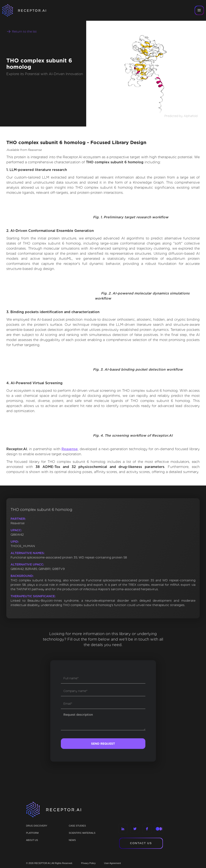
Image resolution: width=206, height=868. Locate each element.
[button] (199, 10)
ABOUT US (32, 840)
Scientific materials (82, 833)
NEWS (72, 840)
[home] (30, 10)
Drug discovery (37, 826)
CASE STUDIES (77, 826)
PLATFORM (32, 833)
